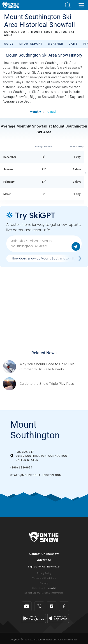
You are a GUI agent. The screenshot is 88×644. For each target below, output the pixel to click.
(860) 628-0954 (21, 468)
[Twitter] (39, 606)
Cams (73, 44)
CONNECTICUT (16, 32)
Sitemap (44, 583)
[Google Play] (34, 618)
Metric (43, 588)
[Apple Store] (58, 618)
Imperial (51, 588)
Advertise (44, 560)
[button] (68, 5)
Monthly (35, 112)
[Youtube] (27, 606)
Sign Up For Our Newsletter (44, 567)
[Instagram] (52, 606)
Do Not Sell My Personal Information (44, 593)
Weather (56, 44)
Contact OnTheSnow (44, 554)
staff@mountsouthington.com (36, 475)
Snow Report (31, 44)
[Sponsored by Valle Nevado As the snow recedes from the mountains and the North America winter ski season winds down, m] (52, 367)
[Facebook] (64, 606)
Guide (9, 44)
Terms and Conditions (44, 578)
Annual (51, 112)
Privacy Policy (44, 573)
